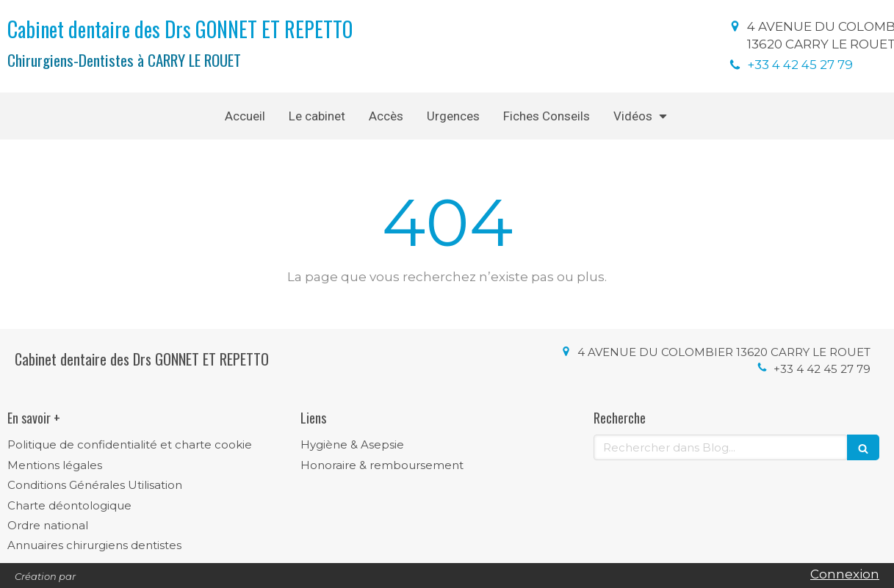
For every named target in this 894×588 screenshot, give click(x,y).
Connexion (845, 574)
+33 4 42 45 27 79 (800, 65)
